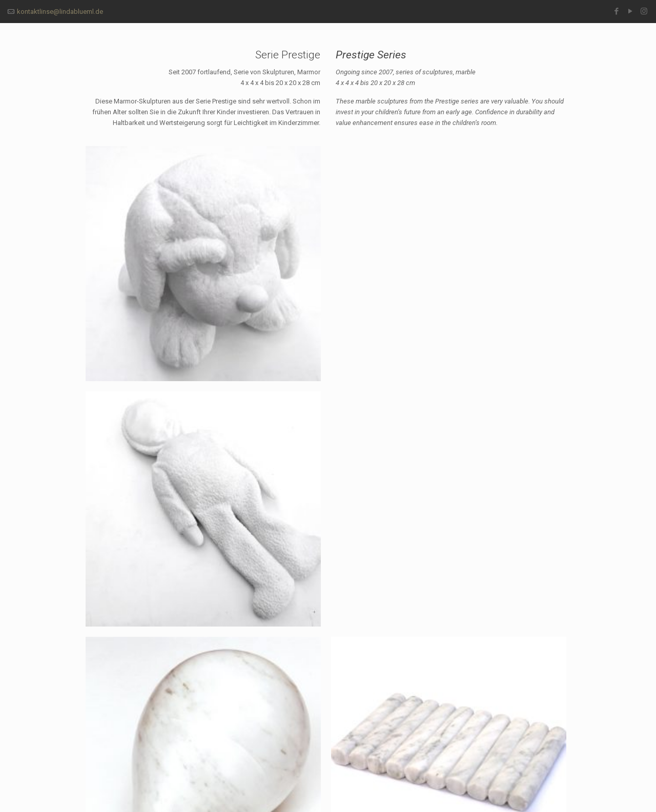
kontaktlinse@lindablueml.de (60, 12)
